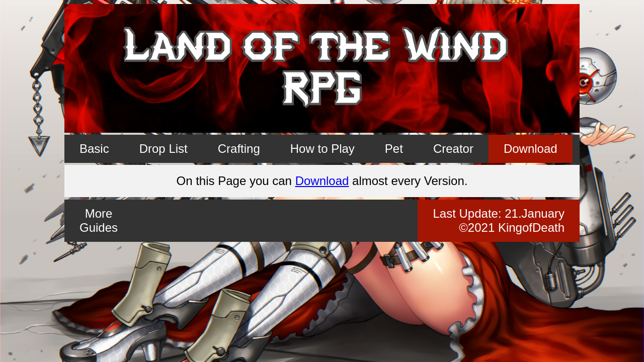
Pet (394, 149)
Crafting (239, 149)
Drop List (164, 149)
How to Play (323, 149)
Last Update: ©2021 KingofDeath (499, 220)
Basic (94, 149)
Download (531, 149)
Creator (453, 149)
